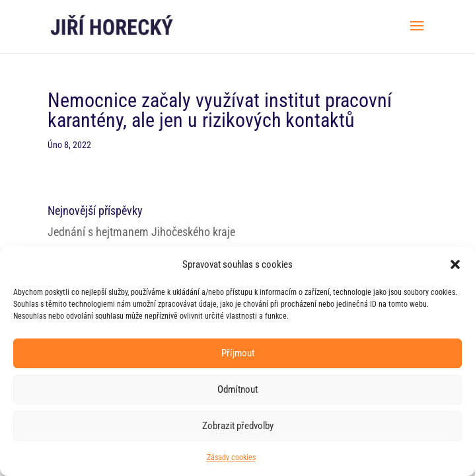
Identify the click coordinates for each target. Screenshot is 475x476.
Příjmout (238, 353)
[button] (455, 264)
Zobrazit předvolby (238, 426)
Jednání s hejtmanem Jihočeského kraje (141, 232)
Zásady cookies (231, 457)
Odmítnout (237, 389)
